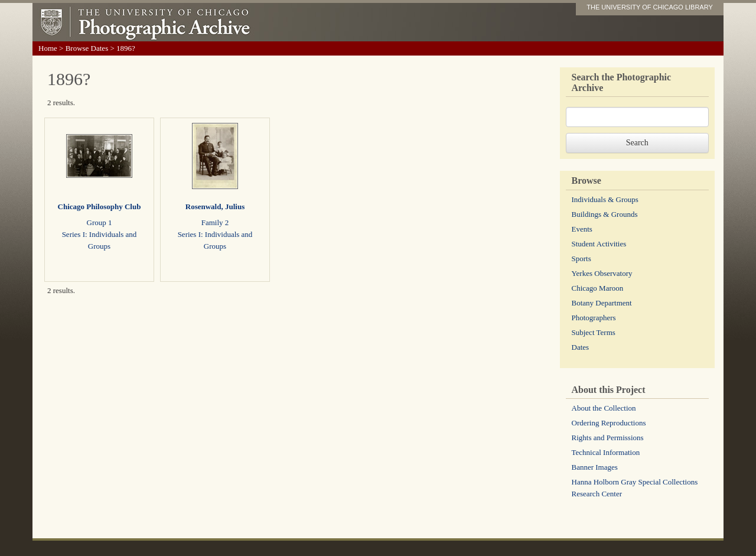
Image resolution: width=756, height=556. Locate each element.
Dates (581, 347)
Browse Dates (87, 48)
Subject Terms (594, 332)
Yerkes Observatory (602, 273)
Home (48, 48)
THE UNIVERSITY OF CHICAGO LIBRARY (650, 7)
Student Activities (599, 244)
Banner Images (595, 467)
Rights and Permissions (608, 438)
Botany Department (602, 303)
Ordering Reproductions (609, 423)
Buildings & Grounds (605, 214)
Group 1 (100, 222)
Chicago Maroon (598, 288)
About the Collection (604, 408)
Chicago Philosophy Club (100, 207)
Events (582, 229)
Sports (581, 259)
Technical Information (606, 452)
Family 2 (215, 222)
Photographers (594, 318)
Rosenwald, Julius (215, 207)
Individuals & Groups (605, 199)
